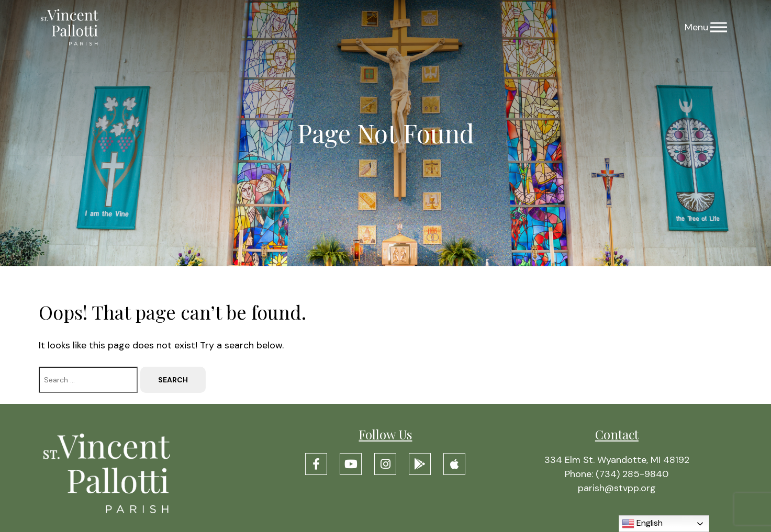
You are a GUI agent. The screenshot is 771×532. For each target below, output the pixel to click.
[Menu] (719, 27)
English (642, 524)
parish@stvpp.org (617, 488)
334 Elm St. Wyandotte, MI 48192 (617, 460)
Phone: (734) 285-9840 (617, 474)
